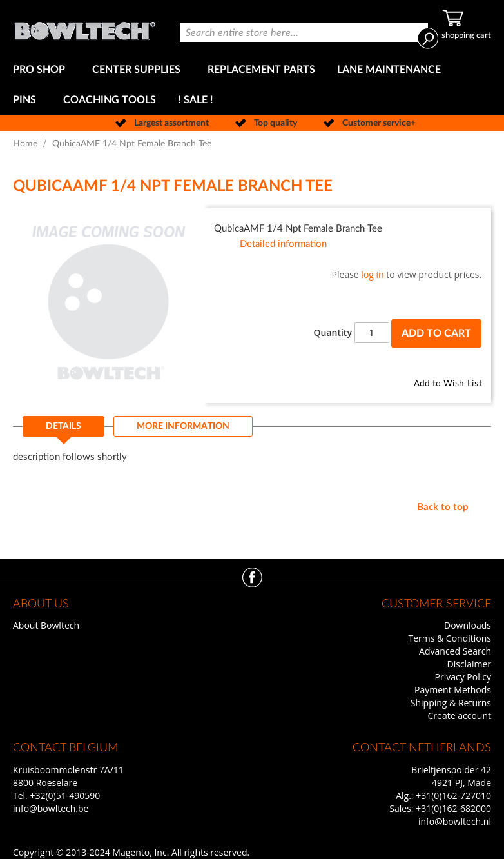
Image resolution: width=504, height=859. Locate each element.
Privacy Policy (463, 677)
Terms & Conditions (450, 638)
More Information (183, 426)
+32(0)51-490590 (65, 795)
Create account (460, 716)
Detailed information (283, 244)
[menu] (252, 85)
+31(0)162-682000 (453, 808)
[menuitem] (42, 70)
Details (63, 426)
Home (25, 144)
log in (372, 274)
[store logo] (85, 27)
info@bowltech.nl (455, 821)
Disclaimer (469, 664)
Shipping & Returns (451, 703)
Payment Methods (453, 690)
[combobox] (304, 32)
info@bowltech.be (51, 808)
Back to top (443, 507)
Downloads (468, 625)
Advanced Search (455, 651)
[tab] (63, 430)
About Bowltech (46, 625)
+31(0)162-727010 (453, 795)
